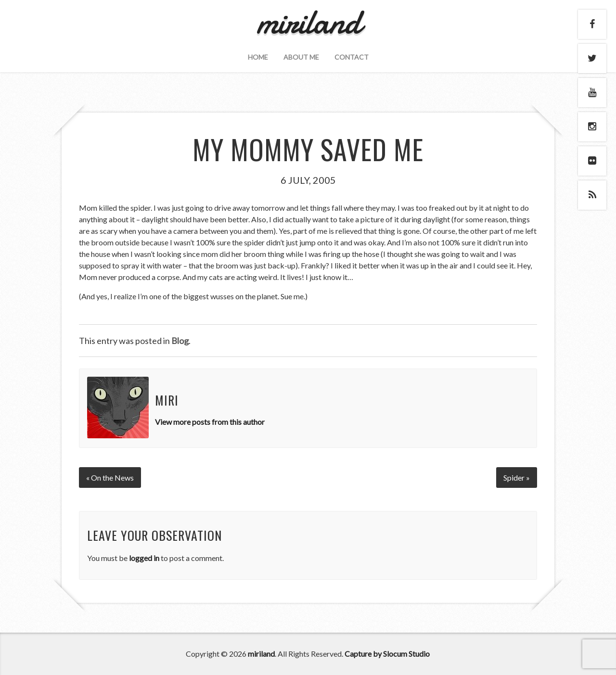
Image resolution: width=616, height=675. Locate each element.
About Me (301, 57)
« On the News (110, 478)
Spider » (517, 478)
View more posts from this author (210, 422)
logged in (144, 558)
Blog (180, 341)
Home (258, 57)
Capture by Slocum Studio (387, 654)
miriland (261, 654)
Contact (352, 57)
